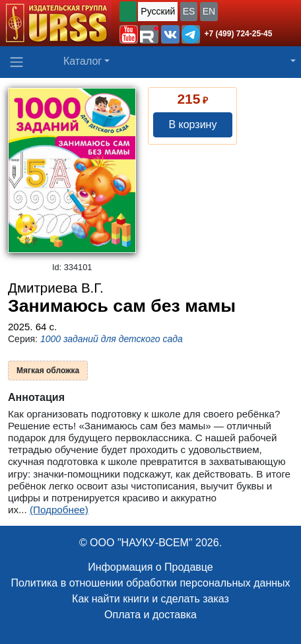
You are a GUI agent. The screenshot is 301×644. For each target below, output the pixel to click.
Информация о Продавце (150, 567)
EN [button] (209, 11)
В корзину (192, 125)
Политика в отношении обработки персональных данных (150, 583)
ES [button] (189, 11)
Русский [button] (158, 11)
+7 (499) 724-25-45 (238, 34)
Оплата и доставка (150, 615)
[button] (129, 34)
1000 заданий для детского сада (112, 339)
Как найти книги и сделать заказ (150, 599)
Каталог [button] (83, 61)
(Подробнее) (59, 510)
